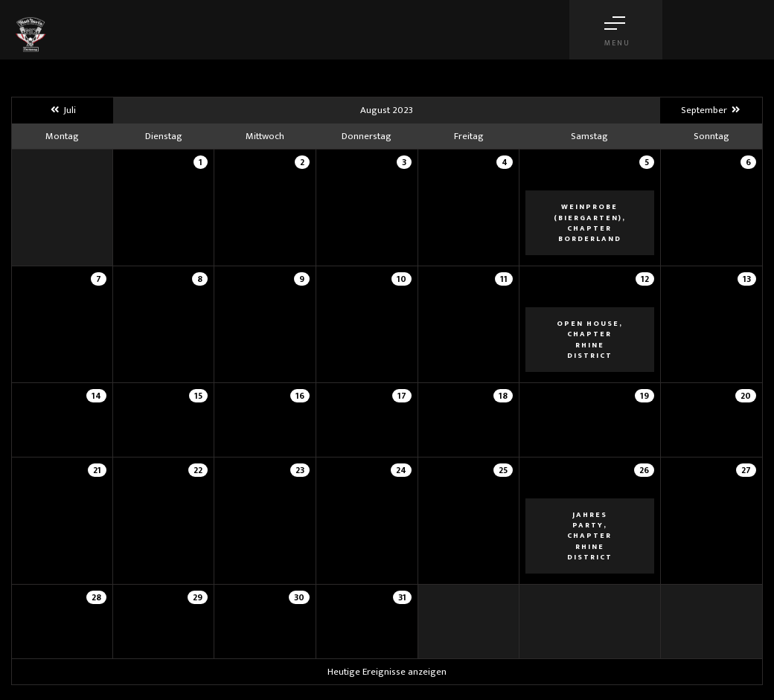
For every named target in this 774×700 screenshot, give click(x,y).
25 (503, 470)
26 (644, 470)
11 (504, 279)
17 (402, 396)
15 (198, 396)
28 (96, 597)
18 (503, 396)
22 (198, 470)
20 (746, 396)
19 (645, 396)
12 (645, 279)
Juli (63, 110)
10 (402, 279)
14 (96, 396)
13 (747, 279)
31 (402, 597)
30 (299, 597)
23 (300, 470)
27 (746, 470)
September (711, 110)
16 (300, 396)
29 (198, 597)
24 (401, 470)
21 (97, 470)
